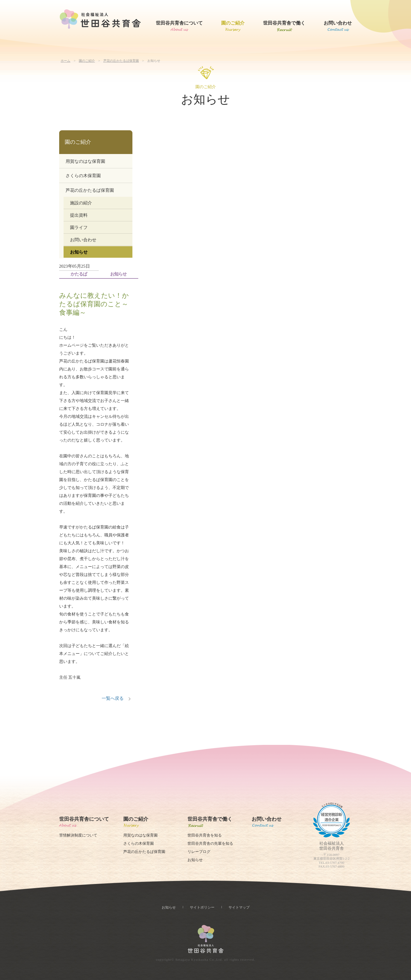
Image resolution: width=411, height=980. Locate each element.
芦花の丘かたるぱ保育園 (121, 61)
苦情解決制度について (78, 835)
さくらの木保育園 (83, 176)
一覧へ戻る (113, 698)
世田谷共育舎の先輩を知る (210, 844)
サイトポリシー (202, 907)
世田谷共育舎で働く (284, 23)
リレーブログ (199, 852)
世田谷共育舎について (179, 23)
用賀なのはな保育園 (85, 161)
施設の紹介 (81, 203)
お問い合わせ (338, 23)
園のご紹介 (233, 23)
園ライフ (79, 228)
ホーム (65, 61)
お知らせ (79, 252)
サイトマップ (239, 907)
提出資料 (79, 215)
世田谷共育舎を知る (205, 835)
